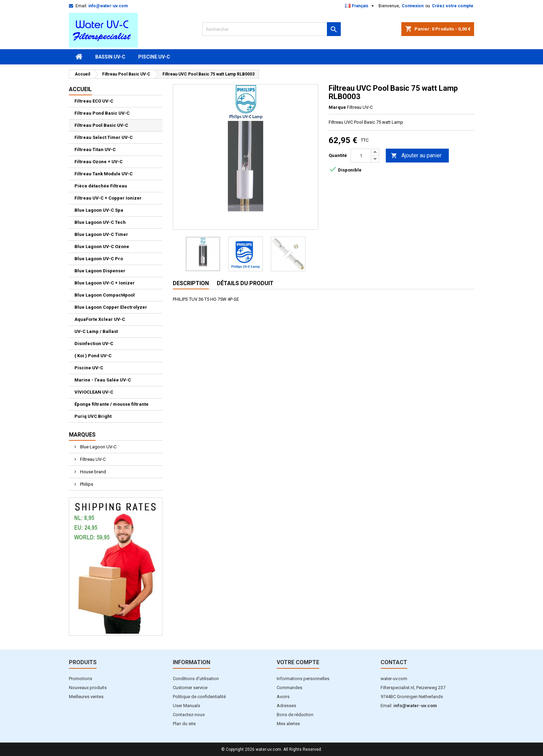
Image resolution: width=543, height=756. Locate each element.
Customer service (190, 688)
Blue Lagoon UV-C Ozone (102, 247)
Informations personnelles (303, 679)
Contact (394, 662)
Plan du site (184, 724)
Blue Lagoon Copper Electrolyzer (111, 307)
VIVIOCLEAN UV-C (94, 392)
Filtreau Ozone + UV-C (99, 162)
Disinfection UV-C (94, 344)
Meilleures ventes (86, 697)
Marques (82, 435)
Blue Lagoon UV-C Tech (100, 222)
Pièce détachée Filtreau (101, 186)
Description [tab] (191, 283)
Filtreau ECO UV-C (94, 101)
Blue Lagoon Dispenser (100, 271)
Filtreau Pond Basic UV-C (102, 113)
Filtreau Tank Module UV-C (104, 174)
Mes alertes (288, 724)
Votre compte (298, 662)
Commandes (290, 688)
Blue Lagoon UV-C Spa (99, 210)
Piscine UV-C (154, 57)
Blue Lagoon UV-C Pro (99, 259)
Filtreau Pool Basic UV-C (101, 125)
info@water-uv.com (108, 6)
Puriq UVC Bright (93, 416)
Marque (337, 107)
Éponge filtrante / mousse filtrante (112, 404)
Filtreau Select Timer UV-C (104, 137)
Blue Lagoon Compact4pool (105, 295)
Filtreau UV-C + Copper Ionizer (108, 198)
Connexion (413, 6)
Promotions (81, 679)
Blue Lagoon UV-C (98, 447)
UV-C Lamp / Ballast (96, 331)
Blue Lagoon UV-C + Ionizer (105, 283)
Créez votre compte (453, 6)
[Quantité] (361, 156)
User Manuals (186, 706)
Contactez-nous (189, 715)
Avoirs (283, 697)
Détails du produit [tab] (245, 283)
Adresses (286, 706)
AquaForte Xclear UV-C (100, 319)
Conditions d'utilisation (196, 679)
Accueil (80, 89)
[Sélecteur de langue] (360, 6)
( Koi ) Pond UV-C (93, 356)
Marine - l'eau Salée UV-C (103, 380)
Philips (86, 484)
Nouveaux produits (88, 688)
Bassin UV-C (110, 57)
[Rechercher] (271, 29)
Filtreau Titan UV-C (95, 150)
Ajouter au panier (416, 156)
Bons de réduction (295, 715)
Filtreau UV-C (92, 459)
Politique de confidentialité (199, 697)
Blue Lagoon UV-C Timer (101, 234)
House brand (92, 472)
